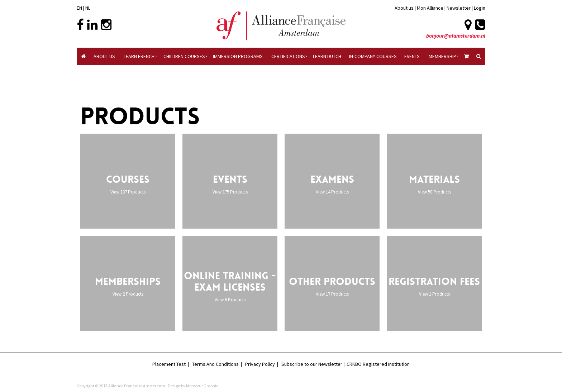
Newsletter (459, 8)
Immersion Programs (238, 56)
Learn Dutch (327, 56)
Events (412, 56)
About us (404, 8)
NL (88, 8)
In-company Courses (373, 56)
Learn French (139, 56)
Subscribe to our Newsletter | (314, 364)
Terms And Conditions (215, 364)
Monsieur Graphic (202, 386)
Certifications (288, 56)
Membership (442, 56)
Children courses (184, 56)
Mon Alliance (430, 8)
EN (79, 8)
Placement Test (169, 364)
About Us (104, 56)
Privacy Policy (260, 364)
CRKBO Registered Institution (378, 364)
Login (480, 8)
